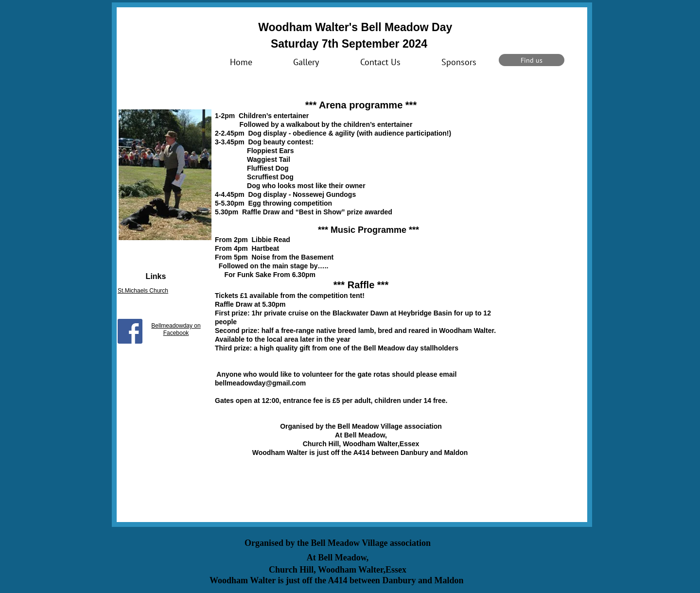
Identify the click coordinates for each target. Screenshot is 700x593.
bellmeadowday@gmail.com (260, 383)
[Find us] (532, 60)
